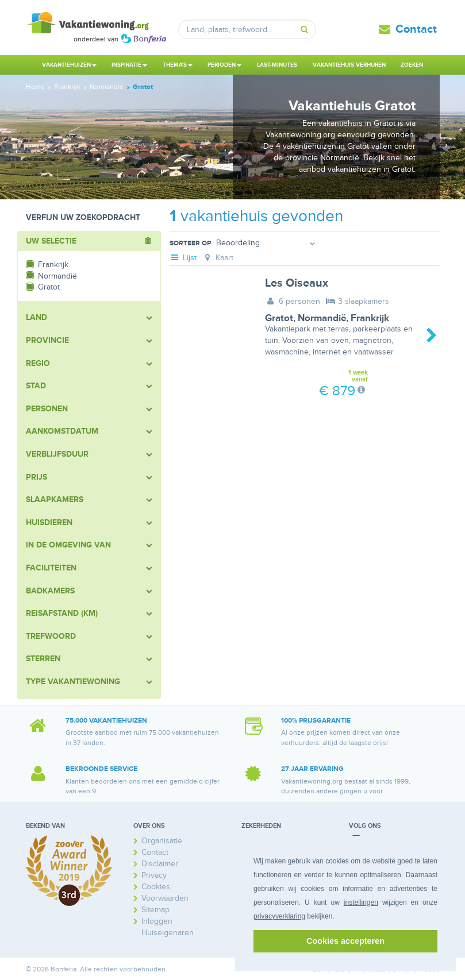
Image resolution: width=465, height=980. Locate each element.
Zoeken (412, 65)
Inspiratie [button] (129, 65)
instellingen (361, 902)
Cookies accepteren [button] (345, 941)
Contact (416, 29)
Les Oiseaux (297, 283)
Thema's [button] (178, 65)
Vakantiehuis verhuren (349, 65)
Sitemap (155, 910)
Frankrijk (370, 318)
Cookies (156, 887)
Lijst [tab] (183, 258)
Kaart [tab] (218, 258)
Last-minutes (277, 65)
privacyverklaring (279, 916)
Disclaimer (160, 864)
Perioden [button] (224, 65)
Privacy (154, 875)
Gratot (279, 318)
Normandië (322, 318)
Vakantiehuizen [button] (69, 65)
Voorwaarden (165, 898)
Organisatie (162, 841)
